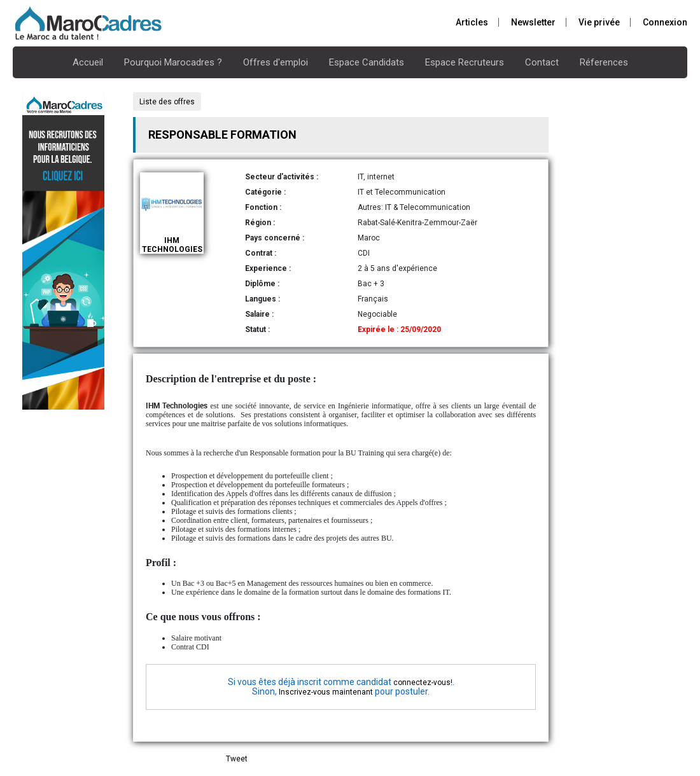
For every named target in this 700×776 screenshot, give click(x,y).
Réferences (604, 62)
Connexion (665, 22)
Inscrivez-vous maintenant (326, 692)
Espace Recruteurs (465, 62)
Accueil (88, 62)
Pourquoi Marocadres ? (173, 62)
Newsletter (533, 22)
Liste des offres (167, 102)
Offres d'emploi (276, 62)
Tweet (237, 759)
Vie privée (599, 22)
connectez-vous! (423, 682)
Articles (472, 22)
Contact (542, 62)
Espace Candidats (367, 62)
